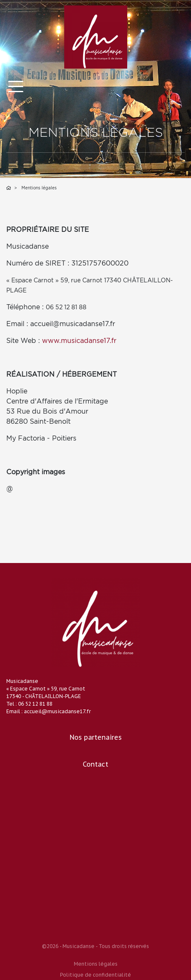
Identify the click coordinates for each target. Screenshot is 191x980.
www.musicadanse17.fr (79, 341)
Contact (95, 764)
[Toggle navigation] (16, 86)
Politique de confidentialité (95, 975)
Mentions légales (96, 964)
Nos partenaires (96, 737)
